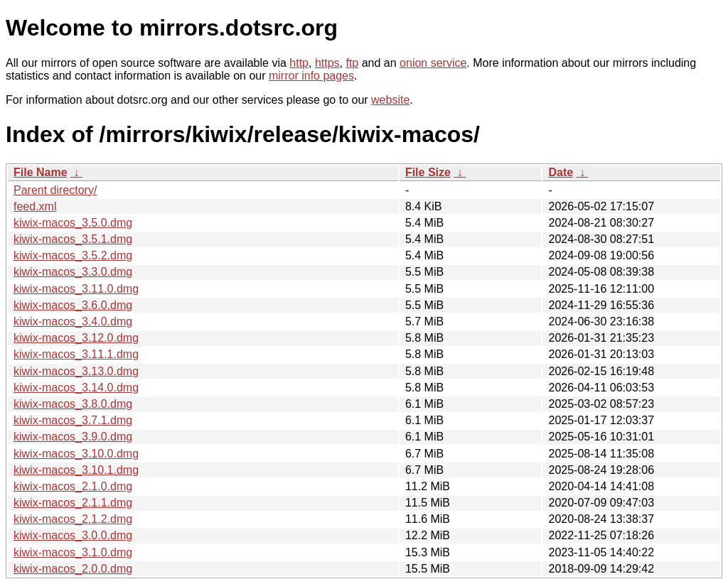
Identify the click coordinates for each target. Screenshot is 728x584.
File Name (41, 172)
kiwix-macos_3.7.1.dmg (73, 420)
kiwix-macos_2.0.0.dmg (73, 569)
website (390, 100)
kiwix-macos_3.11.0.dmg (76, 289)
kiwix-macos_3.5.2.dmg (73, 255)
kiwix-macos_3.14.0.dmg (76, 388)
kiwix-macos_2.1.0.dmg (73, 486)
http (299, 63)
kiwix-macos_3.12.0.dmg (76, 338)
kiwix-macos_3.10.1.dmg (76, 470)
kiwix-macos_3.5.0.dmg (73, 223)
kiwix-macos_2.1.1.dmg (73, 503)
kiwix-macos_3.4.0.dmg (73, 321)
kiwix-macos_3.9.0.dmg (73, 437)
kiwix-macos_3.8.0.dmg (73, 404)
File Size (428, 172)
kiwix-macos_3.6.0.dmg (73, 305)
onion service (433, 63)
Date (561, 172)
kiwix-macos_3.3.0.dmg (73, 272)
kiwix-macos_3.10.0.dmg (76, 454)
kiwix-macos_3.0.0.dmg (73, 535)
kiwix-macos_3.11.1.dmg (76, 354)
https (327, 63)
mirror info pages (311, 76)
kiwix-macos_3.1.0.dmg (73, 552)
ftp (352, 63)
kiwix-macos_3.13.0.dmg (76, 371)
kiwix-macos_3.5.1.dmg (73, 239)
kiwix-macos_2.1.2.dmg (73, 519)
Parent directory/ (55, 190)
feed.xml (35, 206)
